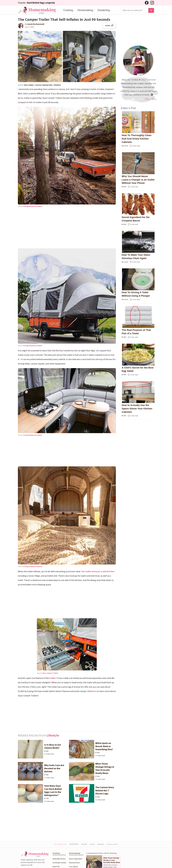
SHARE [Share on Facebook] (109, 26)
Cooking (68, 10)
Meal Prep (56, 867)
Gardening (104, 10)
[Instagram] (152, 3)
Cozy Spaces (73, 867)
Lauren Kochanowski (36, 24)
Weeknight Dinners (59, 859)
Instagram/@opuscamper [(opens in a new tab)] (33, 206)
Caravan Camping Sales (44, 85)
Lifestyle (53, 735)
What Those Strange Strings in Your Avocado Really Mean (112, 860)
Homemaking (85, 10)
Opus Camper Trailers (50, 673)
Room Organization (76, 859)
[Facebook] (147, 3)
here (94, 691)
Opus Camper (29, 85)
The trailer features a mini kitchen (98, 572)
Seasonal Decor (74, 863)
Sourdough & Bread (59, 863)
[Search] (135, 10)
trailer (52, 678)
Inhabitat (57, 85)
